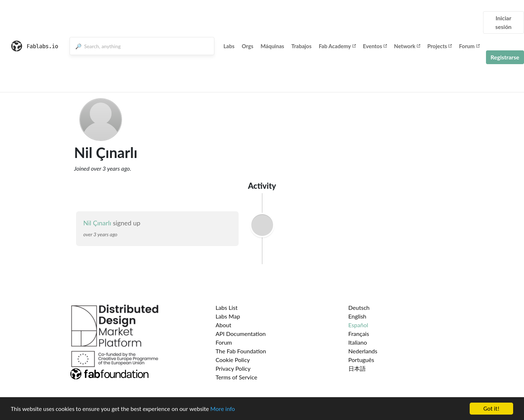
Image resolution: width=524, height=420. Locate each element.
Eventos (375, 46)
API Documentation (241, 334)
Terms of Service (236, 377)
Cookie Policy (233, 360)
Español (358, 325)
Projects (439, 46)
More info (223, 411)
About (223, 325)
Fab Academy (337, 46)
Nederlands (363, 351)
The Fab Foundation (241, 351)
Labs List (227, 307)
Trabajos (302, 46)
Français (359, 334)
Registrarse (505, 57)
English (357, 316)
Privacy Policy (233, 368)
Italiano (358, 342)
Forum (469, 46)
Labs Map (228, 316)
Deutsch (359, 307)
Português (361, 360)
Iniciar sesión (504, 22)
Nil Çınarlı (97, 223)
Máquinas (273, 46)
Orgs (248, 46)
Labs (229, 46)
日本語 (357, 368)
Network (407, 46)
